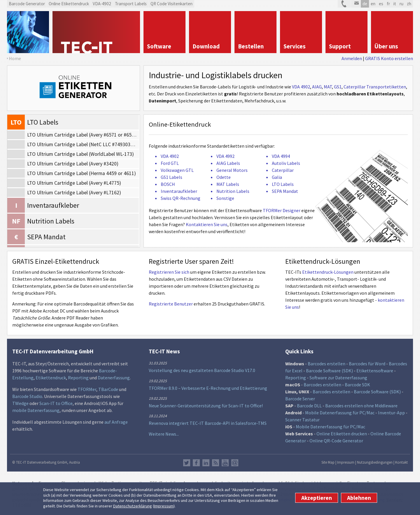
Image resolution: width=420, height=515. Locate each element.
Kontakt (401, 462)
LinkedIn (206, 463)
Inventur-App (391, 413)
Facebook (196, 463)
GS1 (338, 87)
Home (15, 58)
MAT (328, 87)
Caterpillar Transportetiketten (375, 87)
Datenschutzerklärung (133, 506)
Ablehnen (359, 498)
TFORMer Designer (282, 210)
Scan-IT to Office (56, 403)
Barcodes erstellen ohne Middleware (361, 406)
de (365, 4)
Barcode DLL (309, 406)
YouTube (225, 463)
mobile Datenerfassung (36, 410)
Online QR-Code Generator (336, 441)
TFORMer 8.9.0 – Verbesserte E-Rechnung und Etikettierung (208, 388)
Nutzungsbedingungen (375, 462)
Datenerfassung (114, 378)
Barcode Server (300, 399)
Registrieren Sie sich (169, 272)
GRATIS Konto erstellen (389, 58)
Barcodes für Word (367, 364)
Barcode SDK (357, 385)
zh (409, 4)
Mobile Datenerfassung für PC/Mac (340, 413)
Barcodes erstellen (327, 364)
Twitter (187, 463)
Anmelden (352, 58)
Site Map (328, 462)
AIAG (317, 87)
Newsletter (235, 463)
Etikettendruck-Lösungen (328, 272)
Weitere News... (164, 434)
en (373, 4)
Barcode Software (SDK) (329, 371)
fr (388, 4)
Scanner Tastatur (302, 420)
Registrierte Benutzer (171, 304)
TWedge (20, 403)
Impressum (164, 506)
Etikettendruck (51, 378)
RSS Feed (216, 463)
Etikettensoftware (375, 371)
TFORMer (87, 389)
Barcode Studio (27, 396)
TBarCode (108, 389)
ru (401, 4)
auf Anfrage (116, 422)
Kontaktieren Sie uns (207, 224)
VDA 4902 (301, 87)
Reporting (78, 378)
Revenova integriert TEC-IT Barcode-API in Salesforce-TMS (208, 423)
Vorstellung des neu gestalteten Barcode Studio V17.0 (202, 370)
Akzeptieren (317, 498)
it (395, 4)
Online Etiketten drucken (342, 434)
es (381, 4)
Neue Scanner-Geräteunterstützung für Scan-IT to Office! (206, 406)
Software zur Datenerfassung (338, 378)
